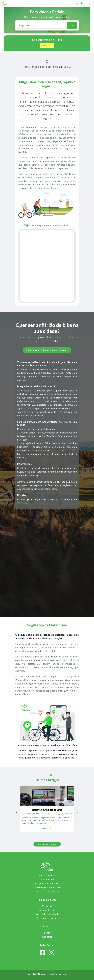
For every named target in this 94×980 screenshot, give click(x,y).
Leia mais (47, 828)
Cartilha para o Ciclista (47, 891)
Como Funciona (47, 879)
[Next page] (78, 812)
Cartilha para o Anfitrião (47, 887)
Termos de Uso (47, 910)
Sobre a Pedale (47, 875)
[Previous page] (16, 812)
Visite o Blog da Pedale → (47, 844)
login (26, 754)
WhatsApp (23, 503)
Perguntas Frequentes (47, 883)
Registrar (47, 937)
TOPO (47, 976)
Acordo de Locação (47, 918)
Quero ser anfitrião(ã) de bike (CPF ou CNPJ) (47, 350)
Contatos (47, 906)
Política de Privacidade (47, 914)
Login (47, 933)
